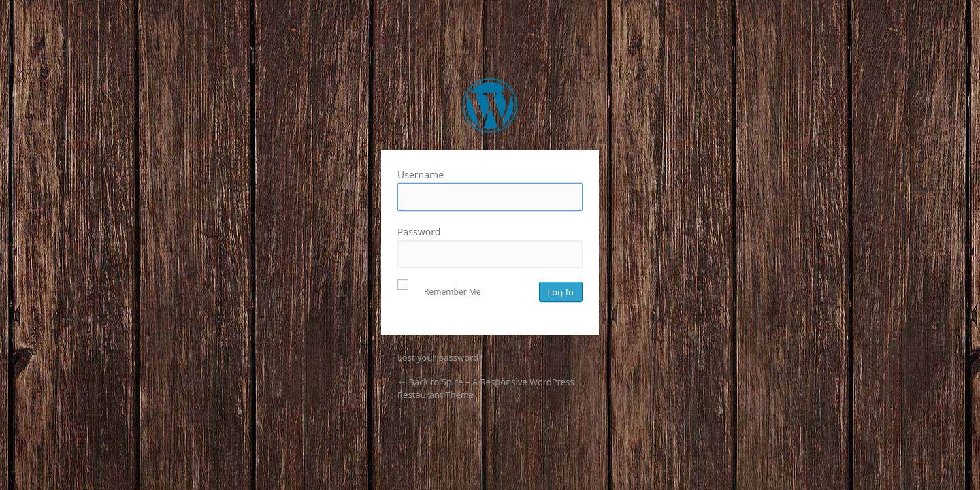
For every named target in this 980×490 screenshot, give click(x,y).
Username (490, 190)
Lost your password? (440, 357)
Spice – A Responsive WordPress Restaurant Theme (490, 105)
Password (490, 247)
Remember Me (439, 290)
